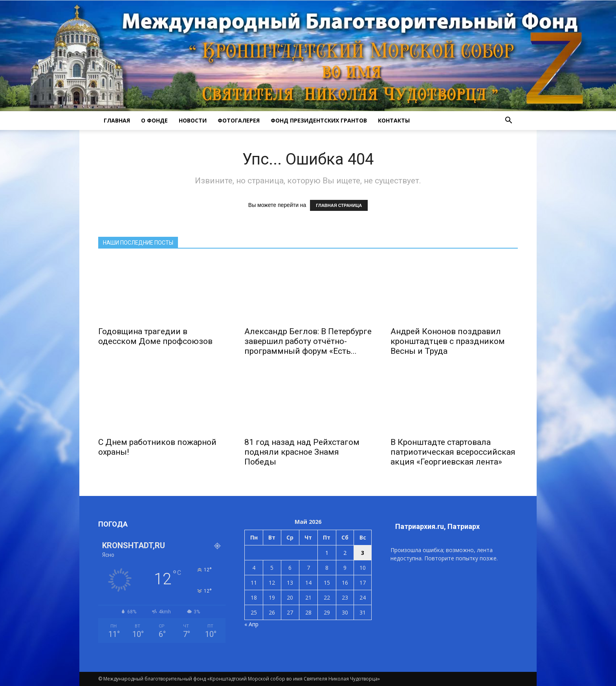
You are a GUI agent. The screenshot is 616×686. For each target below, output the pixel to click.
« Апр (251, 624)
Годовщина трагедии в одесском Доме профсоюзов (155, 336)
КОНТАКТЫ (394, 120)
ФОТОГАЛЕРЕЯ (239, 120)
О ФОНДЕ (154, 120)
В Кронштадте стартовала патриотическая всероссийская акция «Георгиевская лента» (453, 452)
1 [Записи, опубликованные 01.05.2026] (327, 553)
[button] (508, 121)
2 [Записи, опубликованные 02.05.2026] (345, 553)
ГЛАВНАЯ (117, 120)
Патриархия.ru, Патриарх (437, 526)
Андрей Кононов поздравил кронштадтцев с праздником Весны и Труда (448, 341)
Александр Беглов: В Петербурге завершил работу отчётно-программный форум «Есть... (308, 341)
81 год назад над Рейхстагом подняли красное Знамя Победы (302, 452)
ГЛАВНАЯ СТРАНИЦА (339, 205)
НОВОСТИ (193, 120)
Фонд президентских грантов (319, 120)
